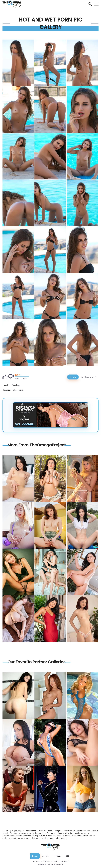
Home (35, 856)
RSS (67, 856)
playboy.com (18, 390)
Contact (58, 856)
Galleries (46, 856)
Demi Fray (16, 385)
